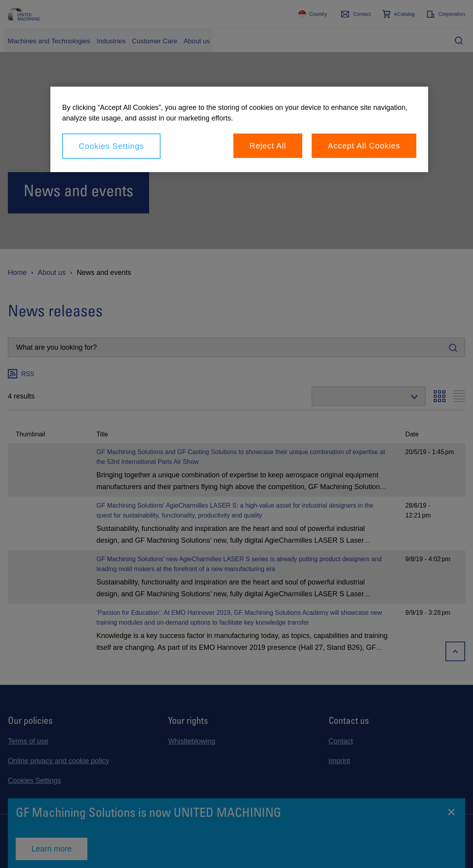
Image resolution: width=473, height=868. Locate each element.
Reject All (268, 146)
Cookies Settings (111, 146)
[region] (239, 129)
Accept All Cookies (364, 146)
